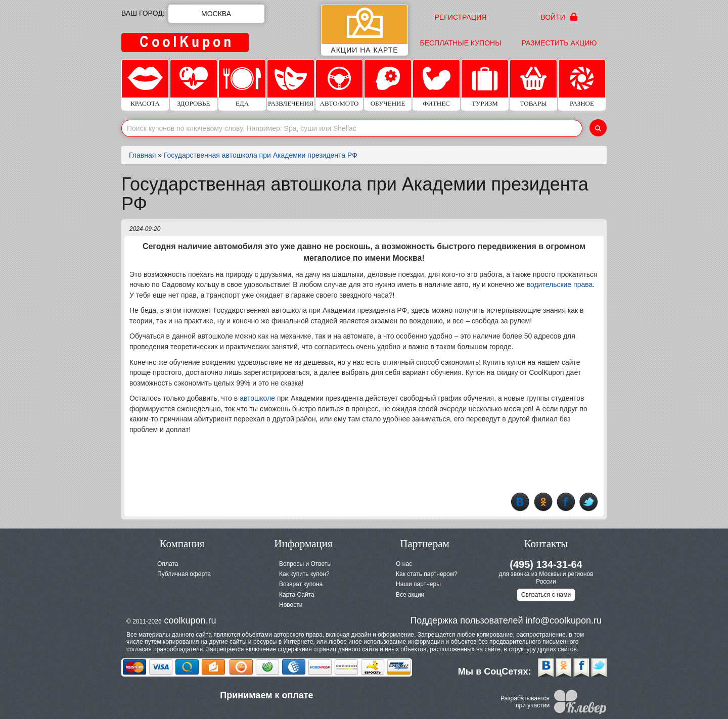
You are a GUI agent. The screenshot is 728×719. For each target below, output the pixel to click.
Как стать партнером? (427, 574)
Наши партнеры (418, 584)
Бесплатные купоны (460, 43)
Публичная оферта (184, 574)
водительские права (560, 284)
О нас (404, 564)
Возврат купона (301, 584)
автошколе (257, 398)
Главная (142, 155)
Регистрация (461, 17)
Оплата (168, 564)
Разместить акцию (559, 43)
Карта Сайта (297, 595)
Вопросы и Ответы (305, 564)
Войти (559, 17)
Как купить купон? (304, 574)
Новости (291, 605)
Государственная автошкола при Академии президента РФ (261, 155)
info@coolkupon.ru (564, 620)
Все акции (410, 595)
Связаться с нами (546, 595)
